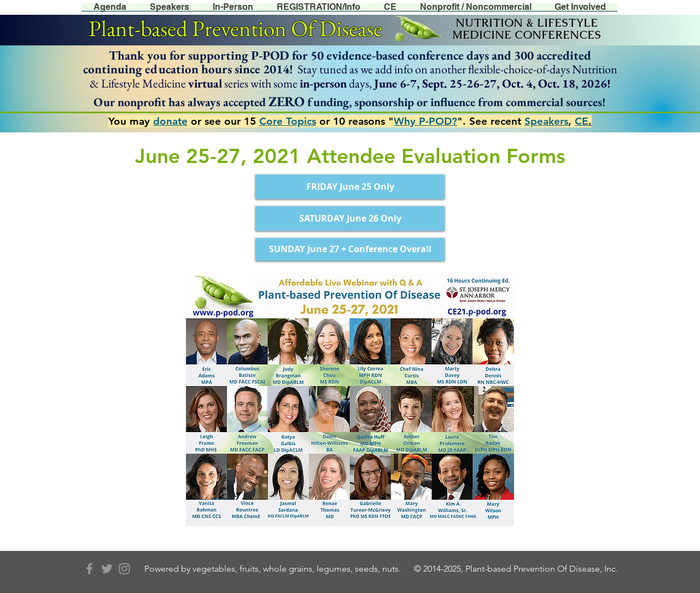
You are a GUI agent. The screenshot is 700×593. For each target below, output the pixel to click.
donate (170, 121)
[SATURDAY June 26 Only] (350, 219)
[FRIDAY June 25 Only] (350, 187)
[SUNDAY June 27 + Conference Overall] (350, 249)
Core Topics (288, 121)
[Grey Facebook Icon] (89, 569)
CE (582, 121)
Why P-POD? (425, 121)
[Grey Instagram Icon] (124, 569)
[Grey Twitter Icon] (107, 569)
